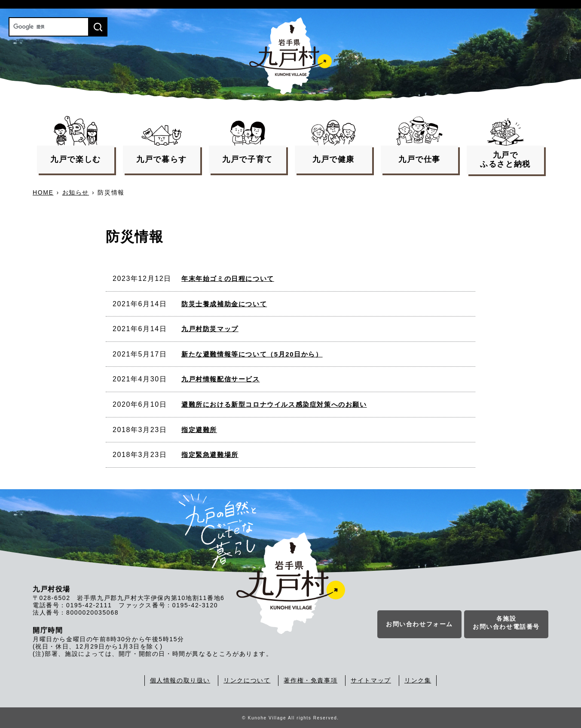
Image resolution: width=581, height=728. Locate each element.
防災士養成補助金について (224, 304)
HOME (43, 192)
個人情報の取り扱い (180, 680)
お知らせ (76, 192)
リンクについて (247, 680)
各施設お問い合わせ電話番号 (506, 623)
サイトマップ (371, 680)
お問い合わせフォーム (419, 624)
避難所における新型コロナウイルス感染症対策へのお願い (274, 404)
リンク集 (418, 680)
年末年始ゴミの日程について (228, 279)
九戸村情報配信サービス (221, 379)
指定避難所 (199, 430)
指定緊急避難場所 (210, 455)
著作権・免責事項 (310, 680)
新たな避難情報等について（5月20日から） (252, 354)
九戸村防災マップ (210, 329)
